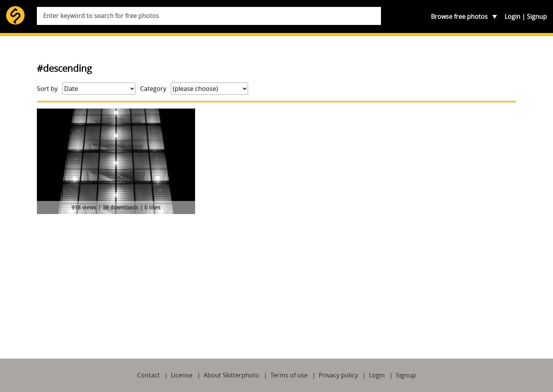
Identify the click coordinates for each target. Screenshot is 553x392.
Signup (537, 16)
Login (512, 16)
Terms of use (289, 375)
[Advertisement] (276, 274)
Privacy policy (338, 375)
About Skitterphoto (231, 375)
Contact (148, 375)
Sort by (47, 89)
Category (153, 89)
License (182, 375)
